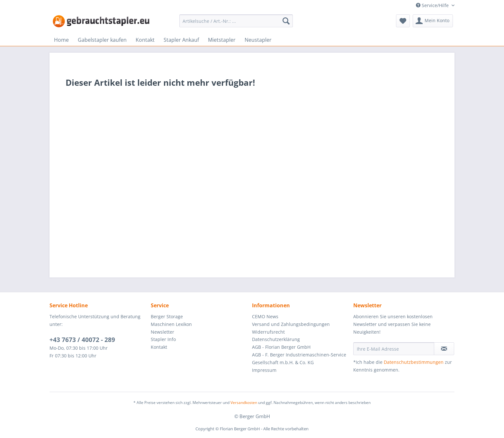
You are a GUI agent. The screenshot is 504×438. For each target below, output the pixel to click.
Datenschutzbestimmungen (414, 362)
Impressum (264, 370)
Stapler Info (163, 339)
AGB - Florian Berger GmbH (281, 347)
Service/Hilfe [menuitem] (433, 5)
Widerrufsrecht (268, 332)
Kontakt (159, 347)
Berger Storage (167, 316)
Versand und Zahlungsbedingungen (291, 324)
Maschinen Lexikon (171, 324)
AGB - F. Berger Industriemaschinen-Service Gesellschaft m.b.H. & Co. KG (299, 359)
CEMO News (265, 316)
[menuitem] (236, 21)
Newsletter (162, 332)
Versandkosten (244, 403)
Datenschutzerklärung (276, 339)
